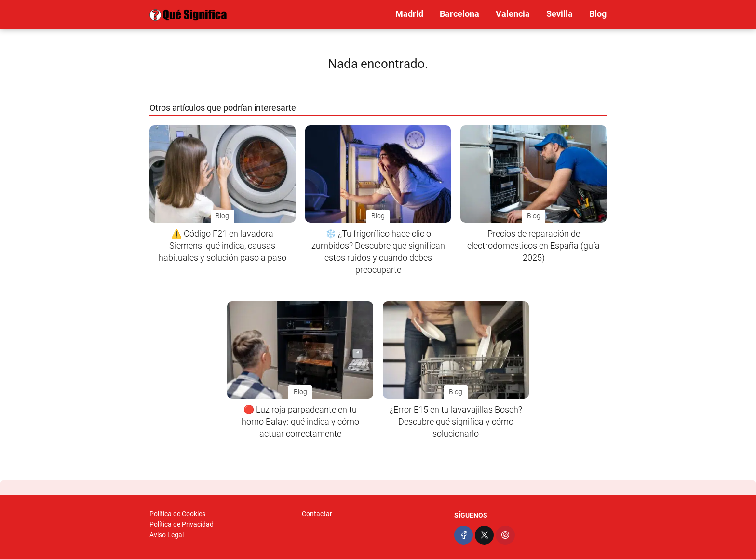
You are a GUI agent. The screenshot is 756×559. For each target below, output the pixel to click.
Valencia (513, 14)
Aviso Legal (167, 535)
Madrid (409, 14)
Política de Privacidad (182, 524)
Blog (598, 14)
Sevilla (560, 14)
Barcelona (459, 14)
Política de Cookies (177, 514)
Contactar (317, 514)
